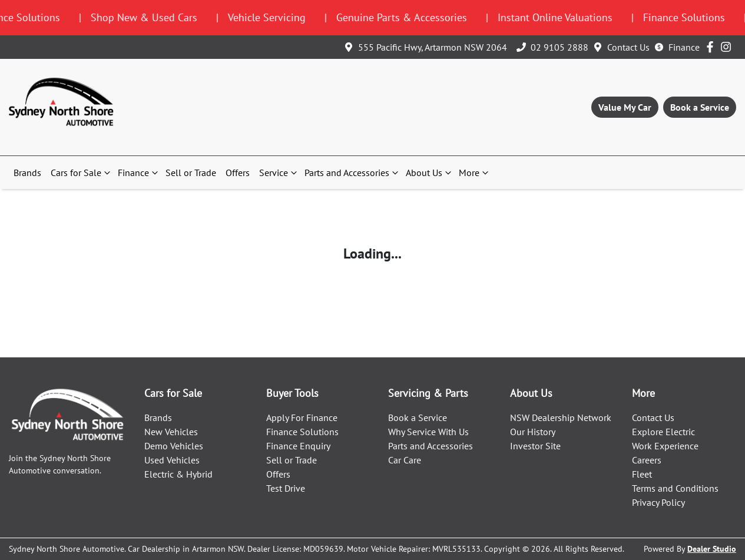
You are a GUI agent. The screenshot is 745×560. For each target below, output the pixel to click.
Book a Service (700, 107)
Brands (27, 173)
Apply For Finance (302, 417)
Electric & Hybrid (178, 474)
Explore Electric (663, 432)
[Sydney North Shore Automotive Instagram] (728, 47)
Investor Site (535, 446)
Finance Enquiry (298, 446)
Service (279, 173)
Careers (647, 460)
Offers (238, 173)
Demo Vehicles (174, 446)
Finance (684, 47)
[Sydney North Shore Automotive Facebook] (712, 47)
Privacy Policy (658, 502)
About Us (430, 173)
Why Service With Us (428, 432)
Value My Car (625, 107)
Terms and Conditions (675, 488)
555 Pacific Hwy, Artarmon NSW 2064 (433, 47)
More (475, 173)
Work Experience (665, 446)
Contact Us (628, 47)
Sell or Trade (191, 173)
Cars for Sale (82, 173)
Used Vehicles (172, 460)
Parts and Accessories (353, 173)
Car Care (405, 460)
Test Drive (286, 488)
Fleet (642, 474)
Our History (533, 432)
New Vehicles (171, 432)
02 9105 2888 (559, 47)
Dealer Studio (712, 549)
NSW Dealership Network (561, 417)
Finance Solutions (302, 432)
